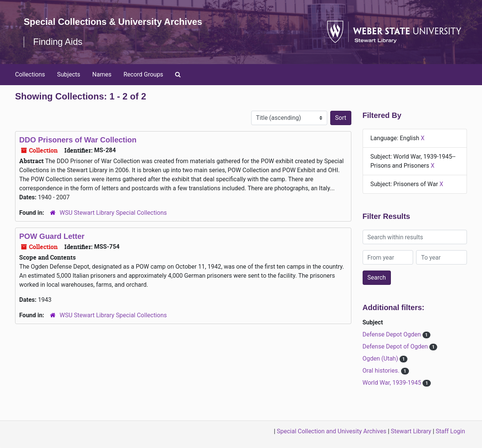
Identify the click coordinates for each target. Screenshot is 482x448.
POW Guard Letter (52, 236)
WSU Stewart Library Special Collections (113, 213)
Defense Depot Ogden (393, 334)
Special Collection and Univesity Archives (332, 431)
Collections (30, 74)
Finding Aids (58, 42)
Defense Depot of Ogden (396, 346)
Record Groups (143, 74)
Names (102, 74)
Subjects (69, 74)
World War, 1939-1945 (393, 383)
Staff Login (450, 431)
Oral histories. (382, 371)
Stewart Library (411, 431)
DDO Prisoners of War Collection (78, 140)
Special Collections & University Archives (113, 22)
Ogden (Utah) (381, 359)
